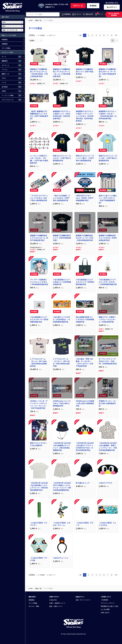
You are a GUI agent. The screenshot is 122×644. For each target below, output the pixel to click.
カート (99, 14)
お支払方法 (53, 600)
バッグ (12, 82)
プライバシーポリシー (108, 603)
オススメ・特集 (34, 606)
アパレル (12, 69)
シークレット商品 (12, 95)
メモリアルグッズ (12, 100)
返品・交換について (56, 606)
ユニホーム (12, 65)
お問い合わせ (105, 613)
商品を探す (88, 14)
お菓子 (12, 91)
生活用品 (12, 87)
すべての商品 (6, 48)
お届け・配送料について (57, 603)
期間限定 (12, 61)
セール (12, 57)
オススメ (77, 14)
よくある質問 (105, 609)
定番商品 (5, 44)
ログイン (78, 5)
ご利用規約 (104, 600)
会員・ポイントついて (83, 600)
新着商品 (66, 14)
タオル (12, 78)
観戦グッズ (12, 74)
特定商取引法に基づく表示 (110, 606)
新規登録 (93, 6)
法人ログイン (112, 7)
